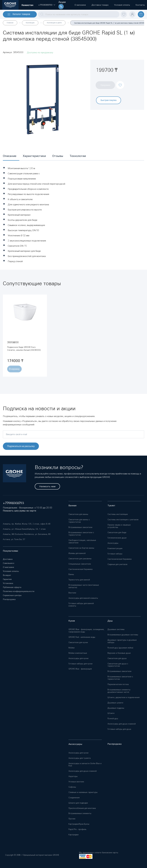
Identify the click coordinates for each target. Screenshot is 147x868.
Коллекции (30, 23)
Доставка (8, 559)
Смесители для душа (117, 658)
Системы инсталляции (118, 514)
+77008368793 (13, 503)
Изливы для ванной (77, 553)
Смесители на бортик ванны (81, 548)
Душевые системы (116, 629)
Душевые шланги (115, 703)
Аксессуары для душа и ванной (122, 724)
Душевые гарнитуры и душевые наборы (122, 641)
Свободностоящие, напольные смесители (82, 541)
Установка (8, 583)
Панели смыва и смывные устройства (119, 526)
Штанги (111, 713)
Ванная (72, 505)
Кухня (72, 621)
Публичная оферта (12, 587)
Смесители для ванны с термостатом (79, 521)
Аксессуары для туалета (80, 758)
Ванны (71, 574)
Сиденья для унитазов (117, 564)
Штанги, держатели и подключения (124, 697)
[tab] (11, 156)
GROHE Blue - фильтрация (80, 669)
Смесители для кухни (78, 642)
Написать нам (47, 486)
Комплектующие (115, 548)
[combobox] (79, 14)
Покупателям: (11, 551)
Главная (10, 23)
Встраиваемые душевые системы (123, 635)
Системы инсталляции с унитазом (123, 520)
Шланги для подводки (78, 803)
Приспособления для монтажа (82, 808)
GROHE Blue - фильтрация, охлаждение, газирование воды (86, 631)
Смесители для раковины (80, 559)
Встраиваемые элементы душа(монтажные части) (119, 691)
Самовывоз (9, 563)
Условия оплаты (11, 571)
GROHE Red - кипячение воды (82, 637)
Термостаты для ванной (79, 580)
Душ (110, 621)
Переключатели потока (118, 684)
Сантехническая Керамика (80, 569)
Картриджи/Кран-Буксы (79, 824)
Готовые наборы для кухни (80, 664)
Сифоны (72, 787)
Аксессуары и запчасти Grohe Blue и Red (85, 765)
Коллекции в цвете (54, 23)
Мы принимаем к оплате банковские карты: (99, 853)
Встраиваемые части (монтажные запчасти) (84, 586)
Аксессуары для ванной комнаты (83, 598)
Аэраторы (73, 776)
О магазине (8, 567)
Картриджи (73, 835)
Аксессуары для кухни (78, 658)
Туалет (111, 505)
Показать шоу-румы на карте (20, 511)
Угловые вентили (76, 782)
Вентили (72, 593)
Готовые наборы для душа (119, 729)
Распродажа (9, 599)
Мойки (71, 648)
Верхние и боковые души (119, 653)
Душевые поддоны (116, 708)
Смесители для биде (117, 532)
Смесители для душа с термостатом (118, 665)
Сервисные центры (12, 595)
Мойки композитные (78, 653)
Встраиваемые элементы (80, 813)
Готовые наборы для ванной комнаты (81, 605)
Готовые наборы (115, 554)
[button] (45, 5)
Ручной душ (113, 719)
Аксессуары (113, 543)
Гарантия (7, 579)
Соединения (74, 798)
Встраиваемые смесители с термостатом (81, 534)
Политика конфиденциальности (19, 591)
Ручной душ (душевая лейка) (120, 648)
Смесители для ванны (78, 514)
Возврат (7, 575)
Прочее (72, 819)
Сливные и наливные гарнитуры (83, 792)
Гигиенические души (117, 538)
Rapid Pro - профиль (77, 829)
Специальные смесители (80, 564)
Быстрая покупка (109, 100)
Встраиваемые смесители (80, 527)
